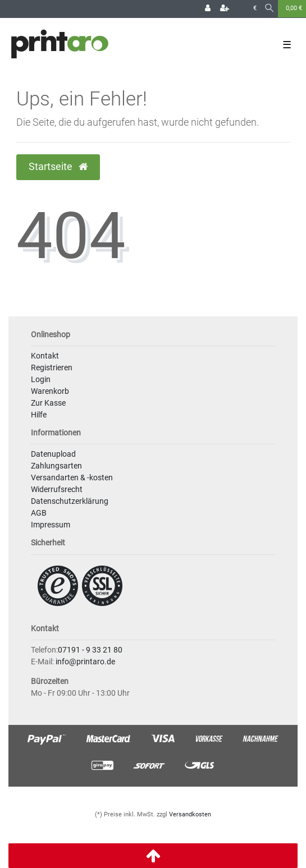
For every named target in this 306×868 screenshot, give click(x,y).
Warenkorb (50, 391)
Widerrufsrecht (57, 489)
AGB (39, 513)
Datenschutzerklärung (70, 501)
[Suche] (269, 9)
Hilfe (39, 415)
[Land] (241, 9)
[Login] (208, 9)
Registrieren (52, 368)
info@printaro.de (85, 662)
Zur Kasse (48, 403)
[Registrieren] (225, 9)
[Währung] (255, 9)
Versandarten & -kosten (72, 477)
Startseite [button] (58, 167)
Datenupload (53, 454)
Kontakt (45, 356)
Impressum (51, 525)
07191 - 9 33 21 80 (90, 650)
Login (41, 379)
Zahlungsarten (56, 466)
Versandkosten (190, 814)
